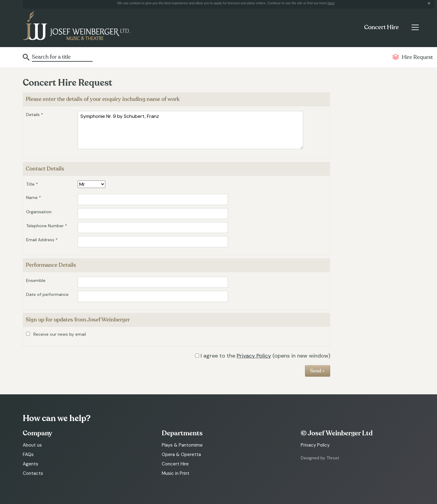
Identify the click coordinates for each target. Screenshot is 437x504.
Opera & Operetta (181, 454)
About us (32, 445)
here (331, 3)
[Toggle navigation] (415, 27)
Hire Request (417, 57)
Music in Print (176, 473)
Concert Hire (381, 27)
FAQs (28, 454)
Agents (30, 464)
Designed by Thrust (320, 458)
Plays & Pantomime (182, 445)
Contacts (33, 473)
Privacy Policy (254, 356)
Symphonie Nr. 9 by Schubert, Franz (190, 130)
